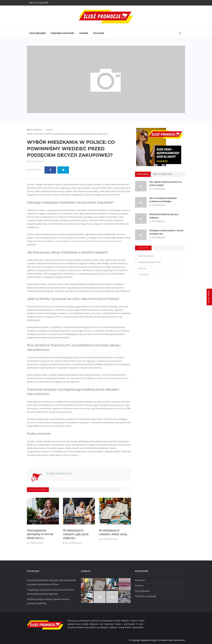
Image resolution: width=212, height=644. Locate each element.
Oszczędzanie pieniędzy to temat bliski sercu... (40, 534)
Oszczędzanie (38, 33)
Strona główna (34, 130)
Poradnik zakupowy (63, 33)
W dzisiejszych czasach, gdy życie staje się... (76, 534)
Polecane (99, 33)
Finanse (84, 33)
